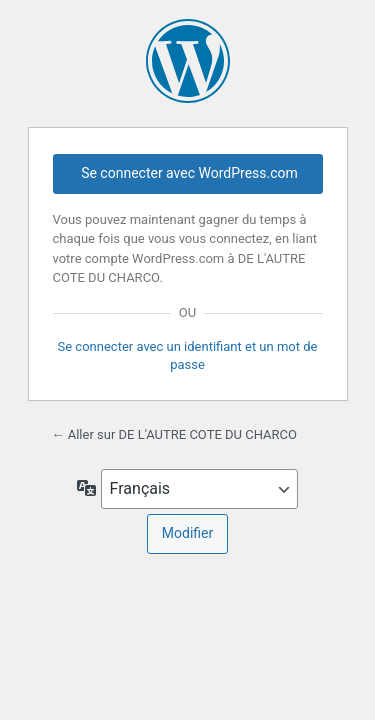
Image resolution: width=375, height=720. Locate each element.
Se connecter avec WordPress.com (189, 173)
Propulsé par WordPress (188, 61)
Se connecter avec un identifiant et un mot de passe (188, 355)
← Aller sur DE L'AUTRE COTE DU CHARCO (174, 434)
